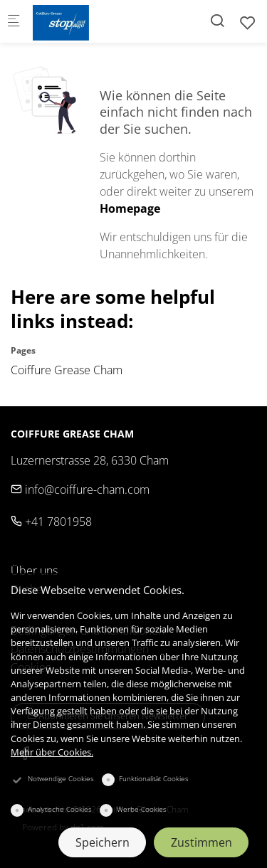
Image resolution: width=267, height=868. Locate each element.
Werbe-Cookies (142, 809)
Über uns (34, 571)
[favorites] (248, 22)
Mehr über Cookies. (52, 752)
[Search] (217, 20)
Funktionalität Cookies (154, 778)
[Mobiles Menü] (14, 22)
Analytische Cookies (60, 809)
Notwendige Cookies (61, 778)
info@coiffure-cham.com (80, 489)
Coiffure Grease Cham (67, 370)
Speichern (103, 842)
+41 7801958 (51, 522)
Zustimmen (201, 842)
